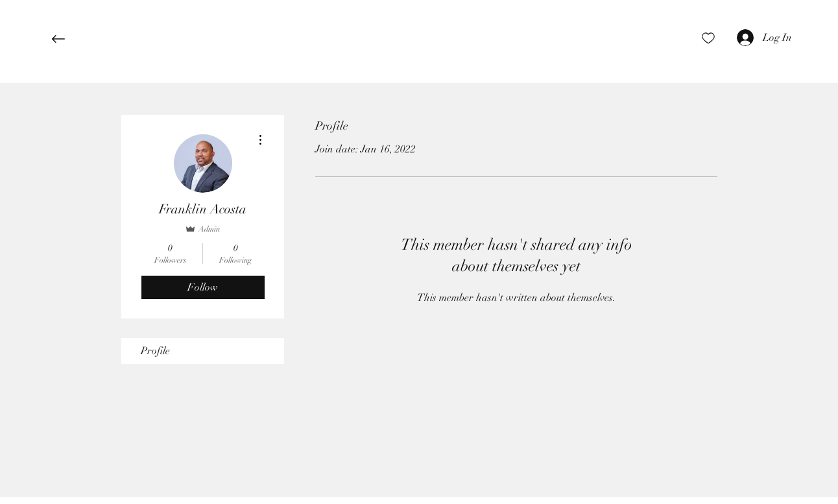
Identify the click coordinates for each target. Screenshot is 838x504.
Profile (155, 351)
